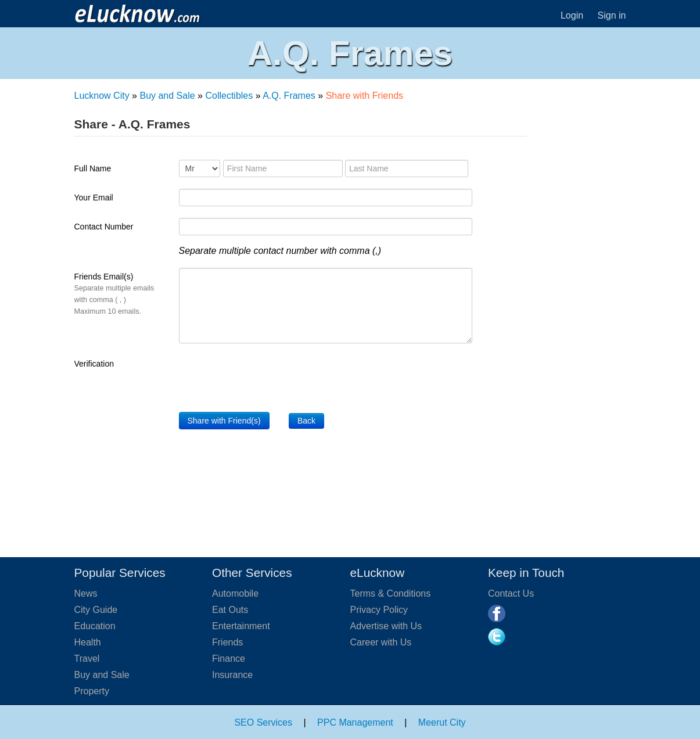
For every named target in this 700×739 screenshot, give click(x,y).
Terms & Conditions (391, 593)
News (86, 593)
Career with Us (381, 642)
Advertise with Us (386, 626)
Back (306, 421)
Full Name (93, 168)
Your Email (94, 198)
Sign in (612, 15)
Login (572, 15)
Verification (94, 364)
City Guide (96, 610)
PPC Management (355, 722)
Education (95, 626)
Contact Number (104, 227)
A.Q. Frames (289, 96)
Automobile (235, 593)
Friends (227, 642)
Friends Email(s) (114, 294)
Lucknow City (102, 96)
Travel (87, 659)
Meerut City (442, 722)
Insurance (232, 675)
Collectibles (229, 96)
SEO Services (263, 722)
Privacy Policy (379, 610)
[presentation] (267, 378)
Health (88, 642)
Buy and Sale (167, 96)
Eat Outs (230, 610)
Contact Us (511, 593)
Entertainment (241, 626)
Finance (229, 659)
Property (92, 691)
